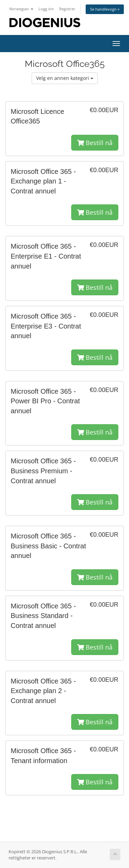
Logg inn (46, 9)
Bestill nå (95, 143)
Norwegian (21, 9)
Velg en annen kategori (65, 78)
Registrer (67, 9)
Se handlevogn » (105, 9)
